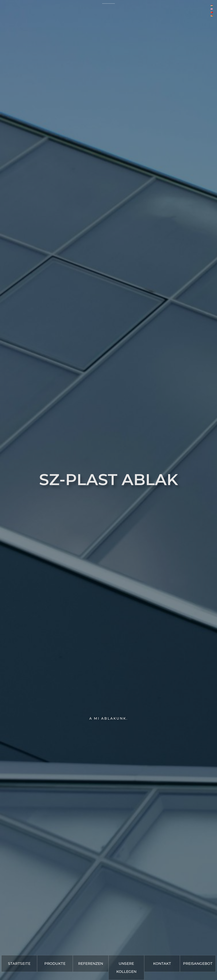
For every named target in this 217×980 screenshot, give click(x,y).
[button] (19, 964)
